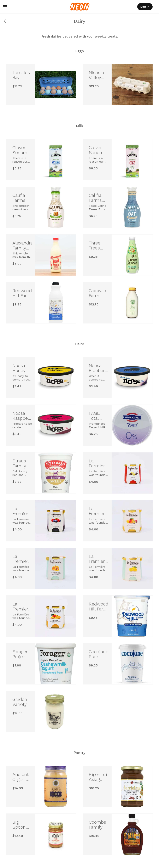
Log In (145, 7)
